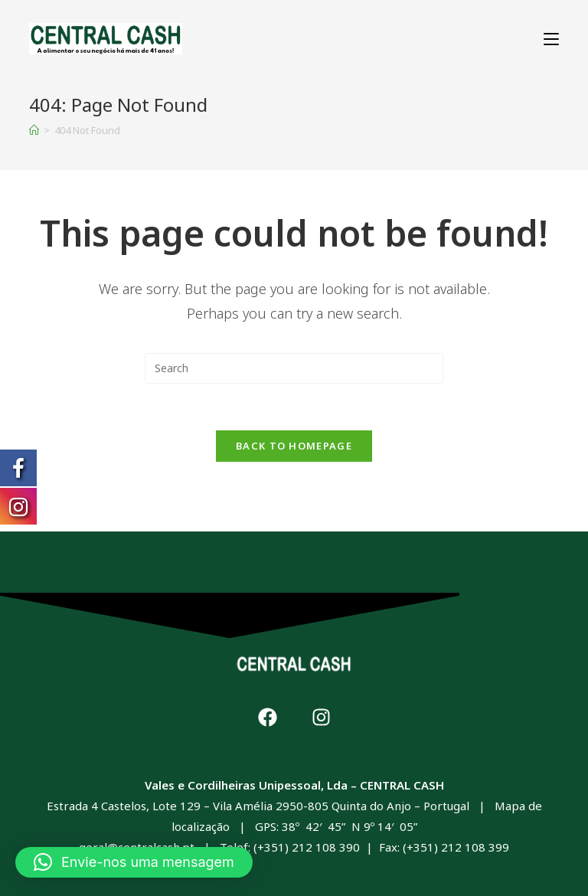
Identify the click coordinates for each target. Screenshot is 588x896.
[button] (134, 862)
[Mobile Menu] (551, 39)
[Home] (34, 130)
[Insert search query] (294, 368)
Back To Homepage (294, 446)
